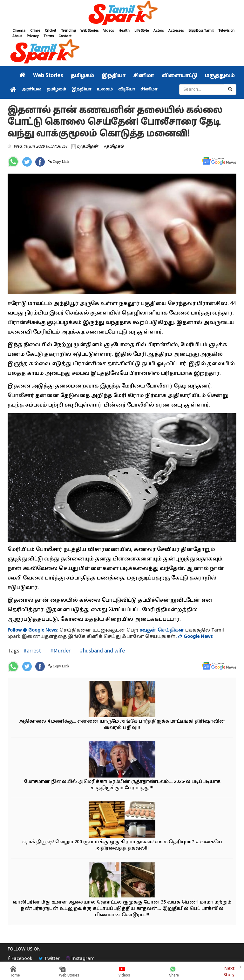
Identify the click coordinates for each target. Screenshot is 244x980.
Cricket (51, 30)
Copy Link (61, 162)
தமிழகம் (82, 76)
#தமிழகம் (114, 147)
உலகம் (105, 89)
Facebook (20, 959)
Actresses (176, 30)
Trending (68, 30)
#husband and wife (102, 650)
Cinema (19, 30)
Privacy (33, 36)
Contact (65, 36)
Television (226, 30)
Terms (49, 36)
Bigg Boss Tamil (201, 30)
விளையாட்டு (180, 76)
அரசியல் (31, 89)
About (17, 36)
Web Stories (89, 30)
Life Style (142, 30)
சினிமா (144, 76)
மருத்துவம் (220, 76)
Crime (35, 30)
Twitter (49, 959)
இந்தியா (114, 76)
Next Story (229, 971)
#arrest (32, 650)
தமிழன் (90, 147)
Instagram (80, 959)
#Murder (60, 650)
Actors (159, 30)
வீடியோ (127, 89)
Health (124, 30)
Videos (108, 30)
